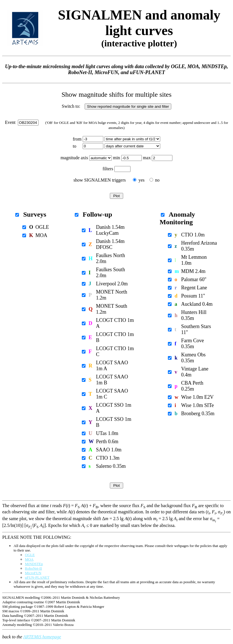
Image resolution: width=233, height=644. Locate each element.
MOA (29, 559)
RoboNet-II (33, 568)
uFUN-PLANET (37, 577)
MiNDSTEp (34, 564)
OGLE (30, 555)
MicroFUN (33, 573)
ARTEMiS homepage (42, 637)
